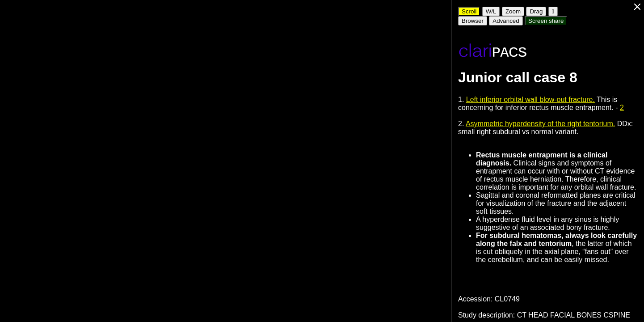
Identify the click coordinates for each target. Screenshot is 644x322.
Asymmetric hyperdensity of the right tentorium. (540, 124)
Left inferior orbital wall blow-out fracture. (530, 100)
